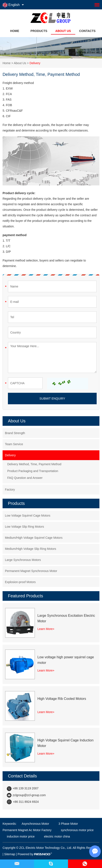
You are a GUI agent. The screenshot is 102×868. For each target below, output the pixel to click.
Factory (10, 490)
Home (15, 31)
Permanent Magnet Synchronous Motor (31, 571)
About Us (63, 31)
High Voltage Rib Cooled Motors (62, 699)
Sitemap (10, 854)
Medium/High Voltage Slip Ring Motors (31, 549)
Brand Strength (15, 433)
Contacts (87, 31)
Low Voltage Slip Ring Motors (24, 527)
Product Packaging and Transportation (33, 471)
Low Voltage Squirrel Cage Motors (28, 516)
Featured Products (26, 596)
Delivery (35, 63)
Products (39, 31)
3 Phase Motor (68, 824)
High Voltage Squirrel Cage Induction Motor (65, 743)
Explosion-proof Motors (20, 582)
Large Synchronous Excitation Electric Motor (66, 618)
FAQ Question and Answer (25, 478)
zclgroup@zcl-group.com (29, 795)
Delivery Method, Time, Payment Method (34, 464)
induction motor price (21, 836)
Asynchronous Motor (35, 824)
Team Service (14, 444)
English (11, 5)
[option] (51, 48)
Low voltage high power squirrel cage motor (66, 660)
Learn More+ (46, 629)
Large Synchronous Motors (23, 560)
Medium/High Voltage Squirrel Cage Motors (34, 538)
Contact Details (22, 776)
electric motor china (57, 836)
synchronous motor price (77, 830)
